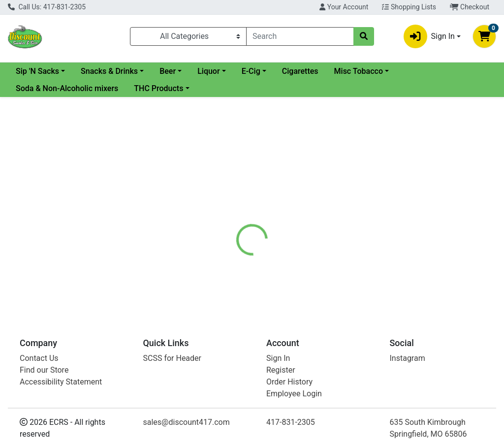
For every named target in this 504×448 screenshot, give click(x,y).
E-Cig (331, 71)
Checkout (470, 7)
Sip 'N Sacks (117, 71)
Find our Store (44, 370)
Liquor (288, 71)
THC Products (158, 88)
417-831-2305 (291, 422)
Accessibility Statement (61, 382)
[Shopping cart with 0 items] (484, 36)
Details (237, 224)
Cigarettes (380, 71)
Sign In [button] (429, 36)
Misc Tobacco (438, 71)
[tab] (237, 224)
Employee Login (294, 394)
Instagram (408, 358)
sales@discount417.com (187, 422)
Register (281, 370)
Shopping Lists (409, 7)
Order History (289, 382)
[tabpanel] (357, 270)
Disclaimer (280, 224)
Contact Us (39, 358)
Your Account (344, 7)
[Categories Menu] (188, 36)
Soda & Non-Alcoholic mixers (67, 88)
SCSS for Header (173, 358)
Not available (427, 170)
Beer (247, 71)
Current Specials (45, 71)
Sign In (278, 358)
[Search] (300, 36)
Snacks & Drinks (189, 71)
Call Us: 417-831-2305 (47, 7)
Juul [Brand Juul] (317, 260)
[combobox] (300, 36)
